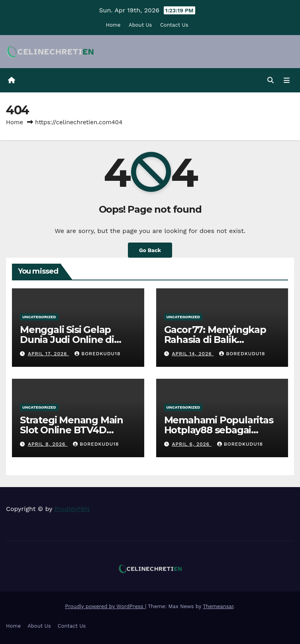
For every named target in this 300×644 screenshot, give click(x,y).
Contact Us (174, 25)
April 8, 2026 (48, 444)
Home (113, 25)
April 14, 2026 (193, 354)
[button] (271, 80)
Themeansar (218, 606)
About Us (140, 25)
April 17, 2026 (48, 354)
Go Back (150, 250)
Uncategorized (39, 317)
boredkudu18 (97, 354)
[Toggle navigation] (287, 80)
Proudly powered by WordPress (105, 606)
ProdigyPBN (72, 509)
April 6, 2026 (191, 444)
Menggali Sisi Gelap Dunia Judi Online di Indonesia (67, 340)
